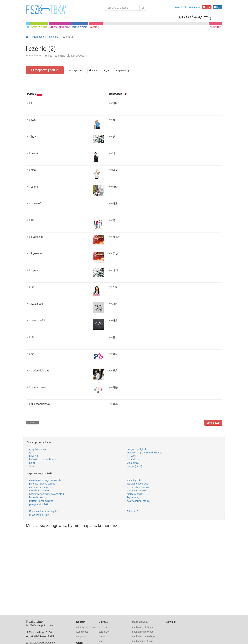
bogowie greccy (38, 497)
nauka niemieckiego (143, 632)
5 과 (32, 466)
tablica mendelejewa (138, 484)
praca (102, 636)
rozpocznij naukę (45, 70)
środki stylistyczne (39, 491)
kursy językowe (60, 27)
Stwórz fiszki (213, 423)
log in (207, 7)
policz (32, 463)
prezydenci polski (38, 504)
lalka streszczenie (136, 491)
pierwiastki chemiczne (138, 487)
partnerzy (104, 632)
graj (106, 70)
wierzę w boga (134, 494)
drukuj (93, 70)
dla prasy (81, 636)
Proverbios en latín (39, 515)
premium (215, 27)
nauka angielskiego (142, 627)
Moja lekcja (133, 459)
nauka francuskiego (143, 641)
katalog (96, 27)
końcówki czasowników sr (43, 459)
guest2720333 (78, 56)
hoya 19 (34, 456)
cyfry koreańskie (38, 449)
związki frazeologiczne (41, 501)
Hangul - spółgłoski (137, 449)
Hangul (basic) (134, 466)
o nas (101, 627)
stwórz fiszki (39, 27)
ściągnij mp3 (76, 70)
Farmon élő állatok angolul (43, 511)
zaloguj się (195, 7)
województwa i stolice (138, 501)
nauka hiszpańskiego (143, 636)
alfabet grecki (134, 480)
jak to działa (80, 27)
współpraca (82, 632)
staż (101, 641)
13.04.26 (131, 456)
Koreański (32, 422)
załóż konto (181, 7)
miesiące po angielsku (41, 487)
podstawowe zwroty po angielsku (47, 494)
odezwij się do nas (86, 627)
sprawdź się (122, 70)
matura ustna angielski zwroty (45, 480)
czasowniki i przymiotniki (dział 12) (145, 453)
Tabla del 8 (132, 511)
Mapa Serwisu (140, 622)
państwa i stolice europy (42, 484)
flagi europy (133, 497)
